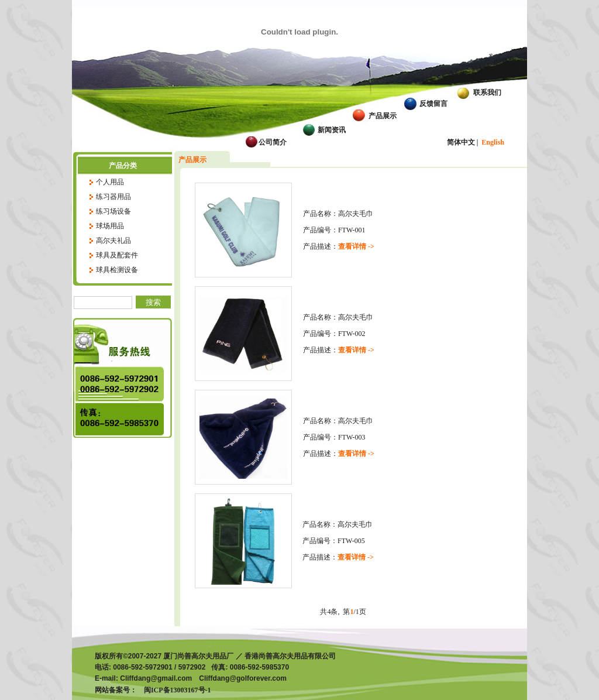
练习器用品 (113, 197)
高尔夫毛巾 (356, 214)
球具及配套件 (117, 255)
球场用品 (110, 226)
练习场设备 (113, 211)
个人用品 (110, 182)
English (493, 142)
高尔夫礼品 (113, 241)
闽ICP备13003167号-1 (174, 690)
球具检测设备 (117, 270)
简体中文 (461, 142)
